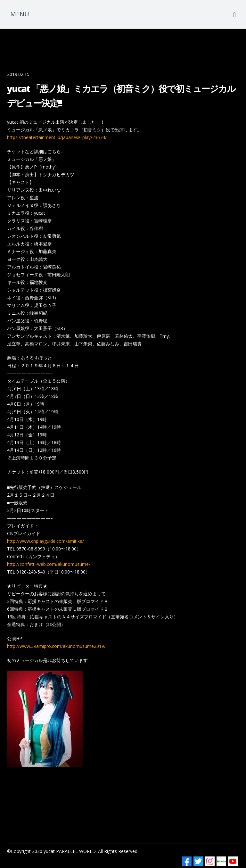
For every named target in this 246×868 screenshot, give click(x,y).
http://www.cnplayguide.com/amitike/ (45, 541)
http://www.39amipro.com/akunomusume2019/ (56, 646)
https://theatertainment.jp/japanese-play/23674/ (57, 137)
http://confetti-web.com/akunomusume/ (49, 564)
